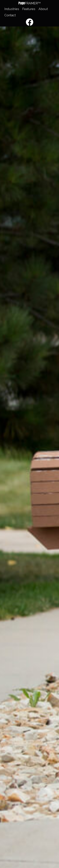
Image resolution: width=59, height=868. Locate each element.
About (43, 9)
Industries (12, 9)
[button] (29, 3)
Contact (10, 15)
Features (29, 9)
